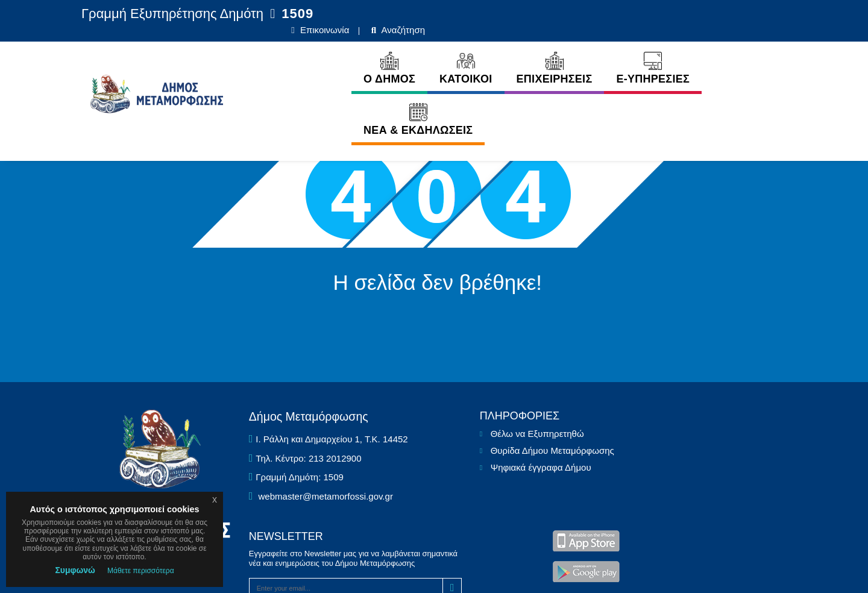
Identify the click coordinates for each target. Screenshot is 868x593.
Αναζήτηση (755, 14)
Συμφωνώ (75, 570)
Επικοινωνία (676, 14)
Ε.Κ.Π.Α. (617, 570)
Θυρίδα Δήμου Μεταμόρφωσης (427, 488)
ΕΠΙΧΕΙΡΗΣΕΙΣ (497, 53)
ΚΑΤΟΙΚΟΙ (409, 53)
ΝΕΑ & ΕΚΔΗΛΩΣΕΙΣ (711, 53)
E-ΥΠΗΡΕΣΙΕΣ (596, 53)
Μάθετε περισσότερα (141, 571)
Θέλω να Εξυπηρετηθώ (423, 460)
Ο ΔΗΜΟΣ (332, 53)
